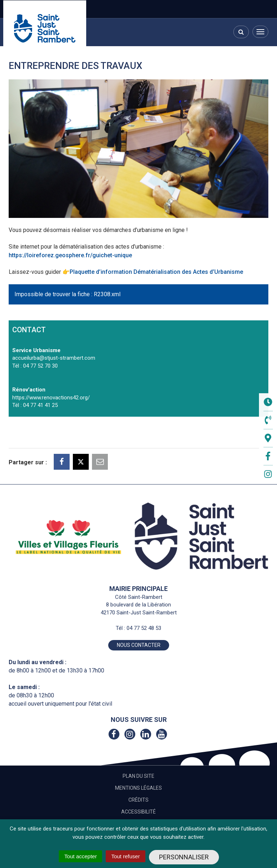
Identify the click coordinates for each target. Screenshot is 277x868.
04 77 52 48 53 (144, 628)
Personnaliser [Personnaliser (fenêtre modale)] (184, 857)
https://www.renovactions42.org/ (51, 398)
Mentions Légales (138, 788)
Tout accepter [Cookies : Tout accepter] (80, 856)
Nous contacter (139, 645)
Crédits (138, 800)
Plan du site (138, 776)
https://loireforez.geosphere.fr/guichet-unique (70, 255)
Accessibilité (138, 812)
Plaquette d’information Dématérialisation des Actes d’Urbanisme (156, 272)
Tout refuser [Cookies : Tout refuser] (125, 856)
